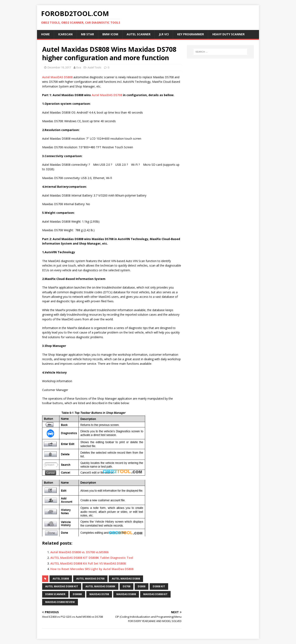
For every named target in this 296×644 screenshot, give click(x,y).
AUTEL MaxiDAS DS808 (126, 579)
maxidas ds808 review (60, 602)
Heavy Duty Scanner (228, 34)
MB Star (87, 34)
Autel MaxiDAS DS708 (107, 95)
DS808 (142, 586)
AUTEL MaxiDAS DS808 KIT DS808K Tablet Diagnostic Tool (92, 558)
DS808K (77, 594)
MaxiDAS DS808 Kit (155, 594)
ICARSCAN (65, 34)
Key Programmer (191, 34)
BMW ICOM (110, 34)
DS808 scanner (55, 594)
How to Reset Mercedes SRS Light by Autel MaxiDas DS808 (92, 569)
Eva (79, 67)
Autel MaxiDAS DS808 (57, 77)
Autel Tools (94, 67)
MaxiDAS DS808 (126, 594)
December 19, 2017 (59, 67)
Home (45, 34)
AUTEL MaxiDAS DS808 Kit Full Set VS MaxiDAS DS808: (88, 563)
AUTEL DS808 (61, 579)
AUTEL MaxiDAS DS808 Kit (62, 586)
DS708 (127, 586)
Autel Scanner (139, 34)
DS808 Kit (159, 586)
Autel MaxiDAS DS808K (100, 586)
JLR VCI (164, 34)
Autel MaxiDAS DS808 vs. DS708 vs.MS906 (79, 552)
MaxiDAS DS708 (99, 594)
